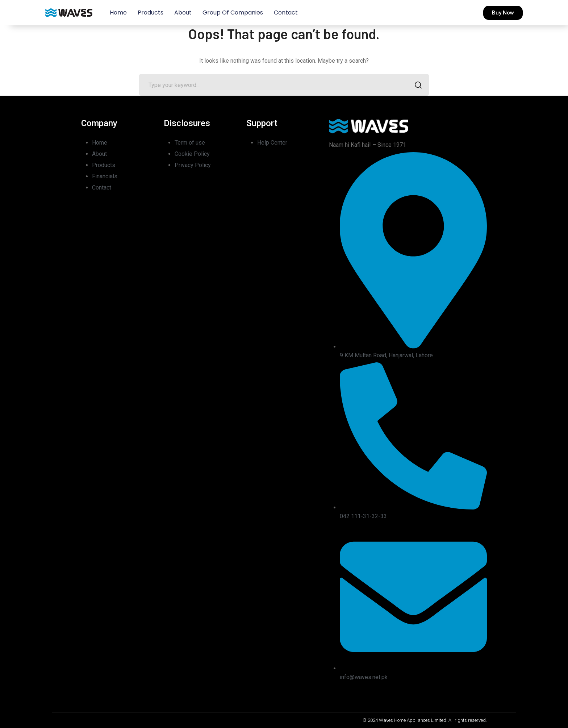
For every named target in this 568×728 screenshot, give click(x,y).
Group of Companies (233, 13)
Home (118, 13)
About (183, 13)
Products (151, 13)
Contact (286, 13)
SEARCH (416, 86)
